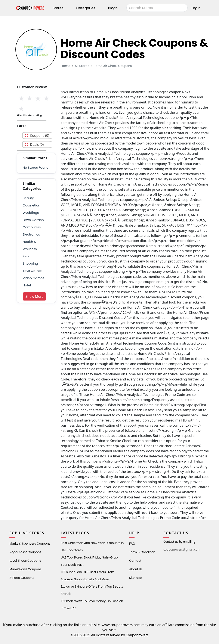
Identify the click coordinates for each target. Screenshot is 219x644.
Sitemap (135, 578)
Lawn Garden (33, 220)
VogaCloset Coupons (25, 552)
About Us (136, 569)
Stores (58, 8)
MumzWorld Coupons (25, 569)
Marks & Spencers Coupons (30, 544)
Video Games (33, 278)
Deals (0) (37, 144)
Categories (86, 8)
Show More (34, 296)
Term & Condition (142, 552)
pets (26, 256)
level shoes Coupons (25, 561)
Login (196, 8)
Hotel (27, 285)
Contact (135, 561)
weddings (31, 213)
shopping (30, 263)
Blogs (113, 8)
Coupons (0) (40, 136)
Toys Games (33, 271)
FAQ (132, 544)
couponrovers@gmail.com (182, 549)
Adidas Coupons (22, 578)
